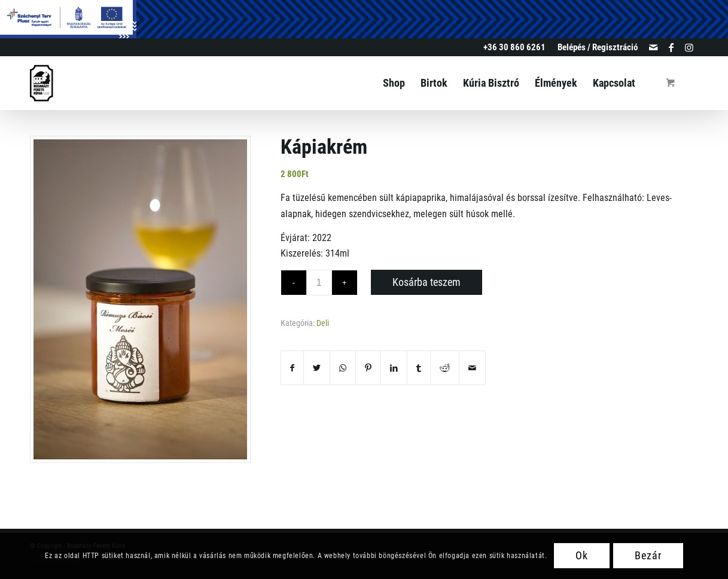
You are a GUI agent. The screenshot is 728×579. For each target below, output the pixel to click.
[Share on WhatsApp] (343, 368)
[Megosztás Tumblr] (419, 368)
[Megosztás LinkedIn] (394, 368)
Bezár (648, 555)
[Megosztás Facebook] (292, 368)
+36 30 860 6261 (514, 47)
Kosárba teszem (427, 282)
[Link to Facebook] (671, 47)
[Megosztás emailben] (472, 368)
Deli (323, 323)
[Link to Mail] (653, 47)
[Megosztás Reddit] (445, 368)
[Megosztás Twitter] (317, 368)
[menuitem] (595, 47)
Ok (582, 555)
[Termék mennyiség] (319, 283)
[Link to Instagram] (689, 47)
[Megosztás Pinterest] (368, 368)
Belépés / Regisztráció (598, 47)
